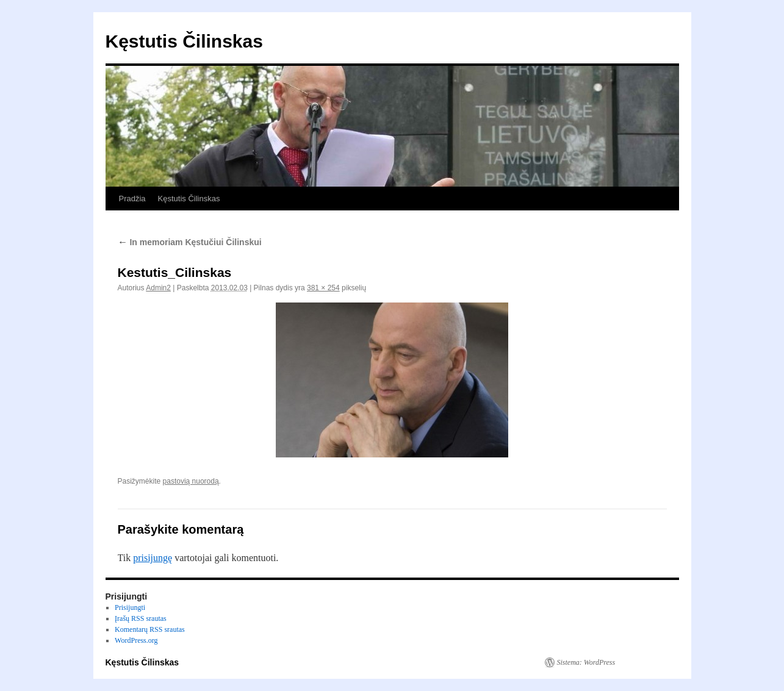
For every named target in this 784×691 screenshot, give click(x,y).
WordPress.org (136, 640)
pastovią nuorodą (191, 481)
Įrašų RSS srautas (141, 618)
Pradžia (132, 199)
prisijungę (153, 558)
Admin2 (158, 288)
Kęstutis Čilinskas (184, 41)
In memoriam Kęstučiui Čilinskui (190, 242)
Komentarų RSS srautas (150, 629)
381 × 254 (323, 288)
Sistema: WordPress (586, 662)
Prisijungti (130, 607)
